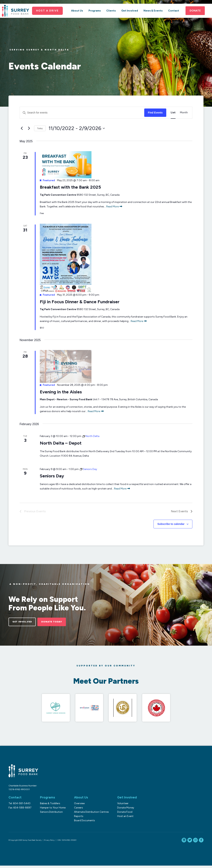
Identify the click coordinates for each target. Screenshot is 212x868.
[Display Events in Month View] (184, 113)
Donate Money (122, 810)
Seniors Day (52, 476)
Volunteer (120, 806)
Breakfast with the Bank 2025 (70, 187)
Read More (114, 207)
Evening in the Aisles (61, 392)
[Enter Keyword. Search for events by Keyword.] (82, 113)
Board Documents (82, 823)
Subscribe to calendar (171, 524)
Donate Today (62, 622)
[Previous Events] (22, 128)
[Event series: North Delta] (91, 436)
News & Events (153, 18)
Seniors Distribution (50, 814)
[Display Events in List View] (173, 113)
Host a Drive (50, 18)
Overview (77, 806)
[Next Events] (29, 128)
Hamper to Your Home (52, 810)
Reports (76, 818)
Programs (95, 18)
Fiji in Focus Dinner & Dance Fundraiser (80, 302)
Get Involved (130, 18)
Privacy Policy (49, 842)
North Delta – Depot (61, 443)
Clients (111, 18)
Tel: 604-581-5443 (19, 806)
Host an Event (122, 818)
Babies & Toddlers (49, 806)
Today (40, 128)
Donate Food (121, 814)
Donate (195, 18)
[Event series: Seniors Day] (88, 469)
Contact (174, 18)
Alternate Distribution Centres (89, 814)
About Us (77, 18)
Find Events (155, 113)
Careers (76, 810)
